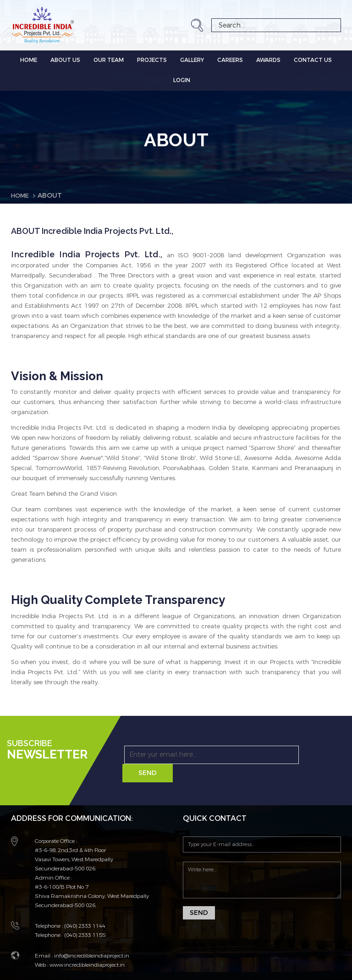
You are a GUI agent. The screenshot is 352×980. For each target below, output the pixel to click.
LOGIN (182, 80)
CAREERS (230, 60)
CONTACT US (313, 60)
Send (291, 755)
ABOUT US (65, 60)
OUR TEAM (109, 60)
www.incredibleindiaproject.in (86, 947)
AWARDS (268, 60)
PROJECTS (152, 60)
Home (29, 60)
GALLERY (192, 60)
